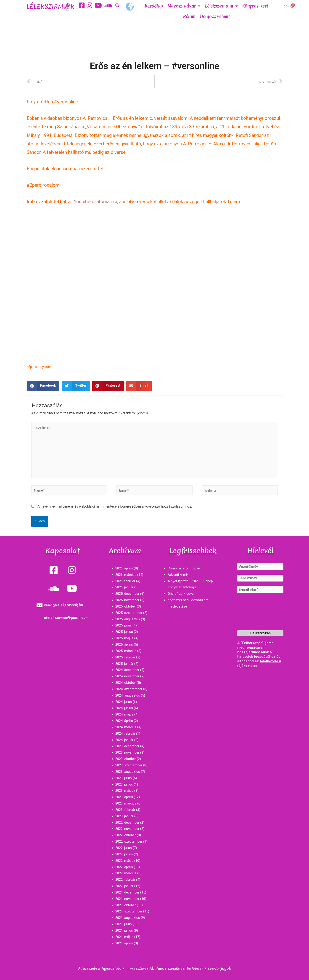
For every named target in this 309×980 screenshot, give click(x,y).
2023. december (127, 746)
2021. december (127, 892)
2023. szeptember (129, 765)
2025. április (124, 645)
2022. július (124, 848)
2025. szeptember (129, 613)
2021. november (127, 899)
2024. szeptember (129, 689)
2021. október (126, 905)
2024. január (124, 740)
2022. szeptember (129, 841)
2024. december (127, 670)
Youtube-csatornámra (95, 202)
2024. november (127, 676)
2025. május (124, 638)
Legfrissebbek (193, 551)
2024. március (126, 727)
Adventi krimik (178, 575)
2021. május (124, 937)
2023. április (124, 797)
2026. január (124, 587)
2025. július (124, 625)
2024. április (124, 721)
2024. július (124, 702)
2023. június (124, 784)
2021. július (124, 924)
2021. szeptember (129, 911)
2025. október (126, 606)
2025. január (124, 664)
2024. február (125, 734)
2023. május (124, 791)
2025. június (124, 632)
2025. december (127, 594)
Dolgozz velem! (215, 16)
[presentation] (256, 614)
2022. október (126, 835)
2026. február (125, 581)
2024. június (124, 708)
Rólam (189, 16)
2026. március (126, 575)
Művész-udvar (184, 6)
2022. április (124, 867)
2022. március (126, 873)
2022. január (124, 886)
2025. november (127, 600)
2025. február (125, 657)
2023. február (125, 810)
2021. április (124, 943)
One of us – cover (181, 594)
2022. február (125, 880)
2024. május (124, 714)
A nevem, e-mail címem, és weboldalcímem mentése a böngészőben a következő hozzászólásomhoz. (115, 506)
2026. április (124, 568)
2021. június (124, 930)
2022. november (127, 829)
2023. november (127, 752)
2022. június (124, 854)
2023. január (124, 816)
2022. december (127, 823)
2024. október (126, 683)
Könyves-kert (255, 6)
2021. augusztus (128, 918)
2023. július (124, 778)
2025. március (126, 651)
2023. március (126, 803)
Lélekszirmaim (221, 6)
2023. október (126, 759)
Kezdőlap (154, 6)
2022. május (124, 861)
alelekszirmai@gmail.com (66, 617)
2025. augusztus (128, 619)
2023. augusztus (128, 772)
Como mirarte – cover (184, 568)
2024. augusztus (128, 695)
